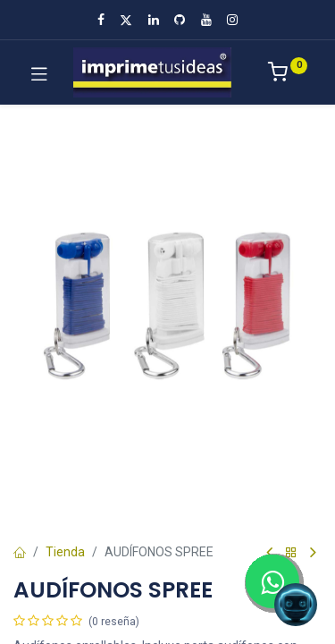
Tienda (65, 552)
